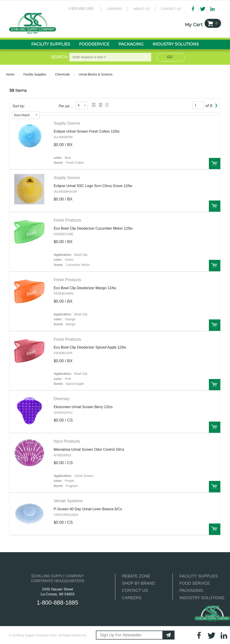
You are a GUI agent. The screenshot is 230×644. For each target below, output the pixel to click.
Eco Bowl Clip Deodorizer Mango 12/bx (85, 288)
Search (58, 57)
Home (10, 74)
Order (215, 164)
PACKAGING (191, 590)
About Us (141, 9)
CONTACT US (135, 590)
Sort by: (19, 106)
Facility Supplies (35, 74)
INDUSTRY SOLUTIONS (202, 598)
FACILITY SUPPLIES (199, 576)
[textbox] (110, 57)
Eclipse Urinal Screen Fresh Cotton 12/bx (87, 131)
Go (170, 57)
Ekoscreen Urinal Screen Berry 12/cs (83, 407)
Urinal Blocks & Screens (96, 74)
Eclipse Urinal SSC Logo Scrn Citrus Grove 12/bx (93, 186)
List (99, 105)
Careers (114, 9)
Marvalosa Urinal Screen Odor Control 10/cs (89, 449)
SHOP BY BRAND (138, 583)
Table (106, 105)
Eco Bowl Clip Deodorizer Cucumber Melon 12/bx (93, 228)
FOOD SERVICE (195, 583)
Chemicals (62, 74)
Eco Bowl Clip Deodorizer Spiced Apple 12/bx (90, 347)
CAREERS (132, 598)
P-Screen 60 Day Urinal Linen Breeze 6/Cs (88, 509)
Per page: (66, 106)
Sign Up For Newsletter (121, 635)
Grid (93, 105)
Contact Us (171, 9)
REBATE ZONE (136, 576)
